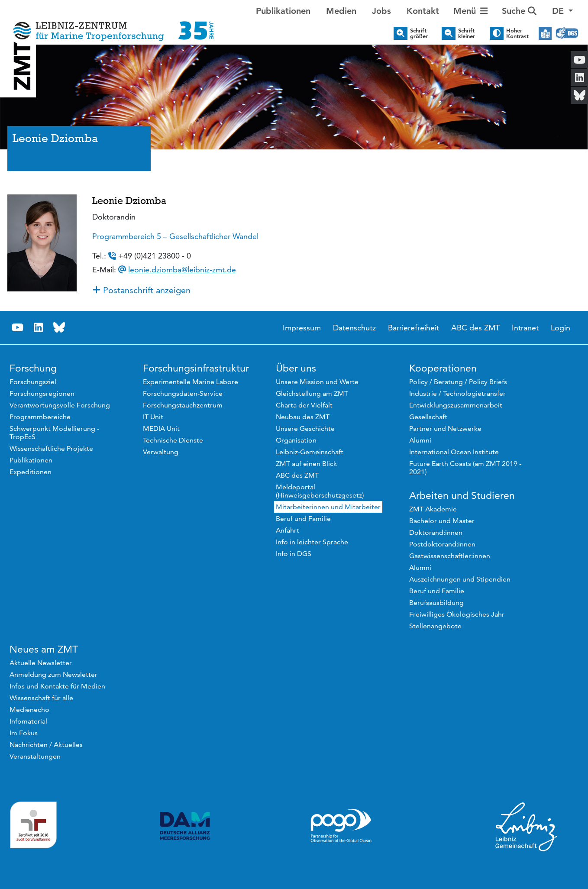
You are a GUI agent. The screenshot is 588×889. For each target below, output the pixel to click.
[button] (562, 11)
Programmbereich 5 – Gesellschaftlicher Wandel (175, 236)
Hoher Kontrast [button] (517, 33)
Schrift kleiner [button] (467, 33)
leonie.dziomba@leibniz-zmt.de (182, 270)
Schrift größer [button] (419, 33)
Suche (519, 11)
